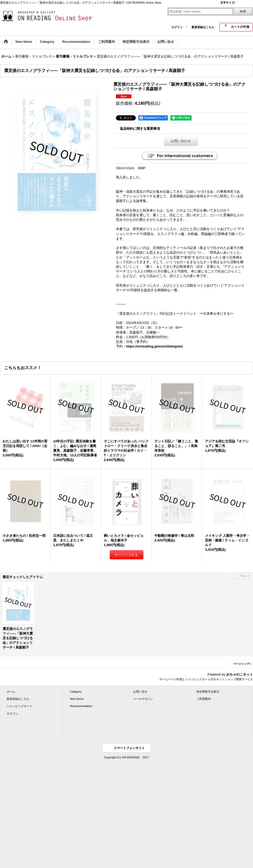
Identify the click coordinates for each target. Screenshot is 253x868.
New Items (77, 699)
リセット (245, 576)
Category (76, 692)
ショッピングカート (19, 706)
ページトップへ (242, 664)
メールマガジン (143, 699)
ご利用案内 (204, 699)
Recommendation (81, 706)
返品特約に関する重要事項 (140, 129)
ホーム (11, 692)
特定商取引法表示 (208, 692)
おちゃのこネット (240, 674)
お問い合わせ (181, 141)
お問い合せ (140, 692)
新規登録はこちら (203, 27)
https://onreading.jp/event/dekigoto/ (154, 346)
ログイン (177, 27)
